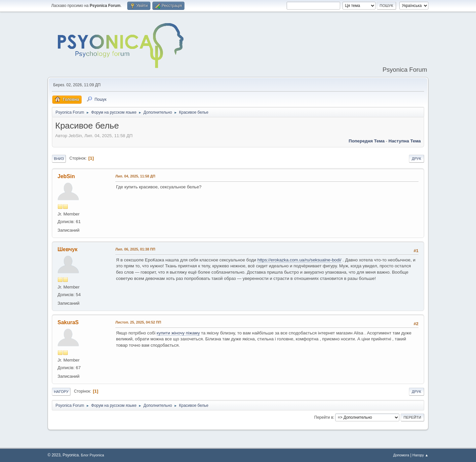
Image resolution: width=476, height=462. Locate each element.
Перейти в (324, 417)
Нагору (61, 392)
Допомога (401, 455)
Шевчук (67, 249)
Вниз (59, 159)
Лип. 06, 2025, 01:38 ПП (135, 249)
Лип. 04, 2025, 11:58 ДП (135, 176)
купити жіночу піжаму (178, 333)
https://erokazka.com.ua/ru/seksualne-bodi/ (299, 260)
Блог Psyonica (93, 455)
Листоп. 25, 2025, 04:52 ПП (138, 322)
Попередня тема (367, 141)
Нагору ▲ (420, 455)
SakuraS (68, 322)
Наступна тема (405, 141)
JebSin (66, 176)
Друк (416, 159)
